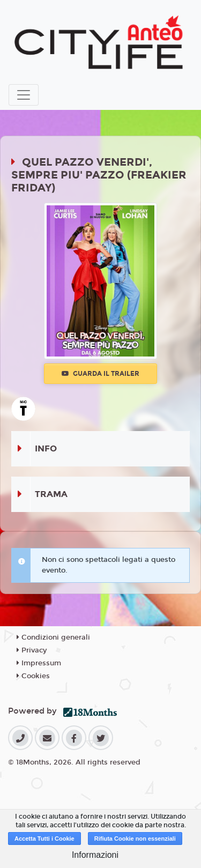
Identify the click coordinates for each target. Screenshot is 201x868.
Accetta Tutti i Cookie (44, 839)
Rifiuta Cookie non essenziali (135, 839)
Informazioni (95, 855)
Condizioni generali (53, 637)
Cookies (33, 676)
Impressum (39, 663)
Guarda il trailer (100, 374)
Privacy (32, 650)
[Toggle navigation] (24, 95)
